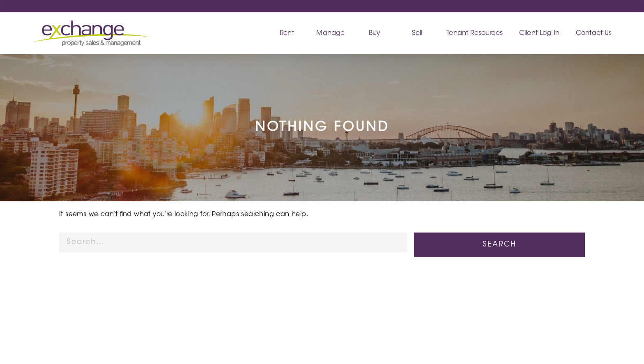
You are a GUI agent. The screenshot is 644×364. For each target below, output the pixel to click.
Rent (287, 33)
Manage (330, 33)
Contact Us (594, 33)
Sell (417, 33)
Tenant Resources (475, 33)
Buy (374, 33)
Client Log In (539, 33)
